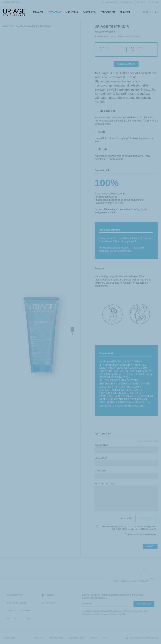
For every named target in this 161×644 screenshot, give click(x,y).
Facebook (48, 595)
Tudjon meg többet (147, 529)
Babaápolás (89, 12)
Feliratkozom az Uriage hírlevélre (140, 534)
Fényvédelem (108, 12)
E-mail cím (100, 471)
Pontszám (127, 518)
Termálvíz (38, 12)
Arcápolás (72, 12)
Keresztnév (101, 445)
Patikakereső (128, 2)
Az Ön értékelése (104, 484)
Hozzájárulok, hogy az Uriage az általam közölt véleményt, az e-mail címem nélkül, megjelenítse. (126, 528)
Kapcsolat (153, 2)
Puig (105, 638)
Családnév (101, 458)
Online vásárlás (126, 64)
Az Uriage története (12, 2)
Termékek (125, 12)
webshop (141, 2)
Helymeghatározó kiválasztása (142, 638)
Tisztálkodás (25, 26)
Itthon (6, 26)
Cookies (94, 638)
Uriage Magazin (110, 2)
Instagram (48, 603)
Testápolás (55, 12)
